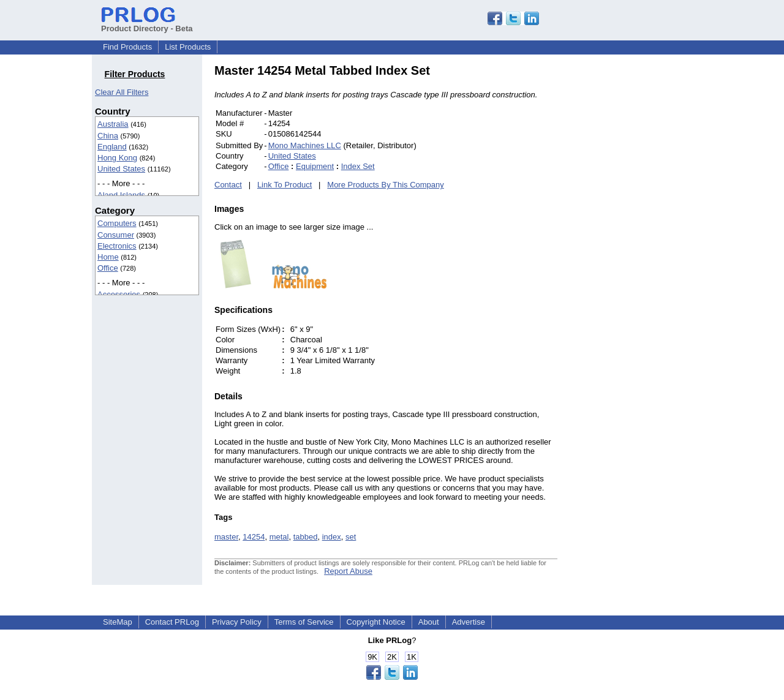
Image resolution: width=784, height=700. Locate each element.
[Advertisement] (640, 247)
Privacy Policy (237, 622)
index (332, 537)
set (351, 537)
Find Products (127, 47)
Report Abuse (348, 571)
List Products (188, 47)
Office (108, 268)
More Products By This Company (386, 185)
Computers (117, 223)
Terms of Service (304, 622)
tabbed (306, 537)
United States (121, 169)
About (429, 622)
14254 (254, 537)
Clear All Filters (122, 92)
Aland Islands (121, 195)
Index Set (358, 166)
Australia (113, 124)
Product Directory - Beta (147, 24)
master (226, 537)
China (108, 136)
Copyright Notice (376, 622)
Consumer (116, 235)
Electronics (117, 246)
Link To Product (285, 185)
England (112, 147)
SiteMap (118, 622)
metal (279, 537)
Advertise (469, 622)
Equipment (315, 166)
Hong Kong (117, 158)
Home (108, 257)
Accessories (119, 294)
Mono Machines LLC (305, 145)
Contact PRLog (172, 622)
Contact (228, 185)
